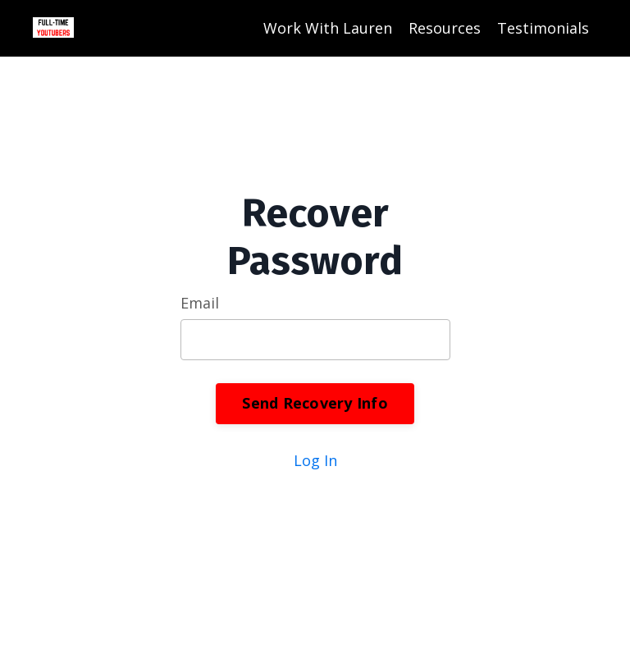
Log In (315, 460)
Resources (445, 28)
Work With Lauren (328, 28)
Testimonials (543, 28)
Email (200, 303)
